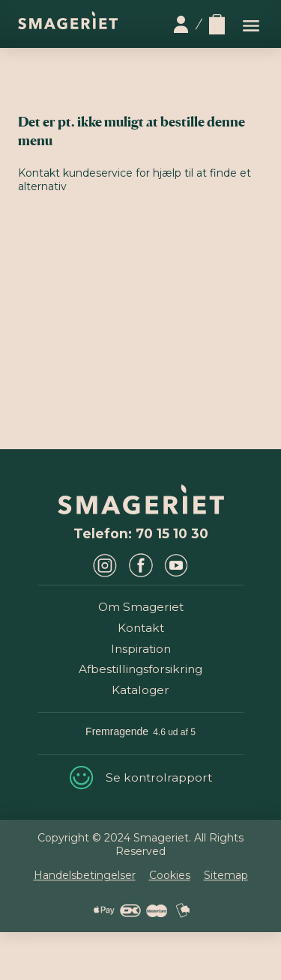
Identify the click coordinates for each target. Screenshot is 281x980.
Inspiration (141, 649)
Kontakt (141, 628)
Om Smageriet (141, 607)
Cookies (170, 875)
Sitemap (226, 875)
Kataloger (140, 690)
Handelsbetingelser (85, 875)
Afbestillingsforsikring (140, 669)
